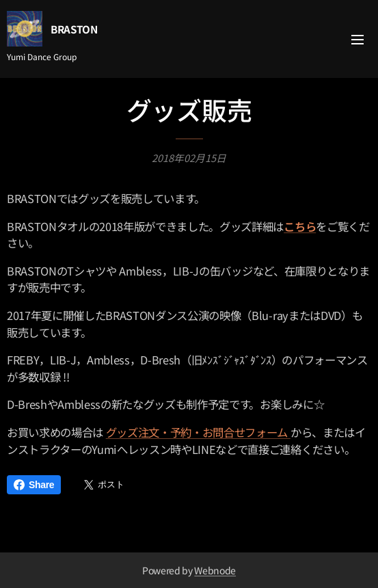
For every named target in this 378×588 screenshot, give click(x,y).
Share (34, 485)
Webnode (215, 570)
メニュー (357, 40)
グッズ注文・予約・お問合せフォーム (198, 432)
